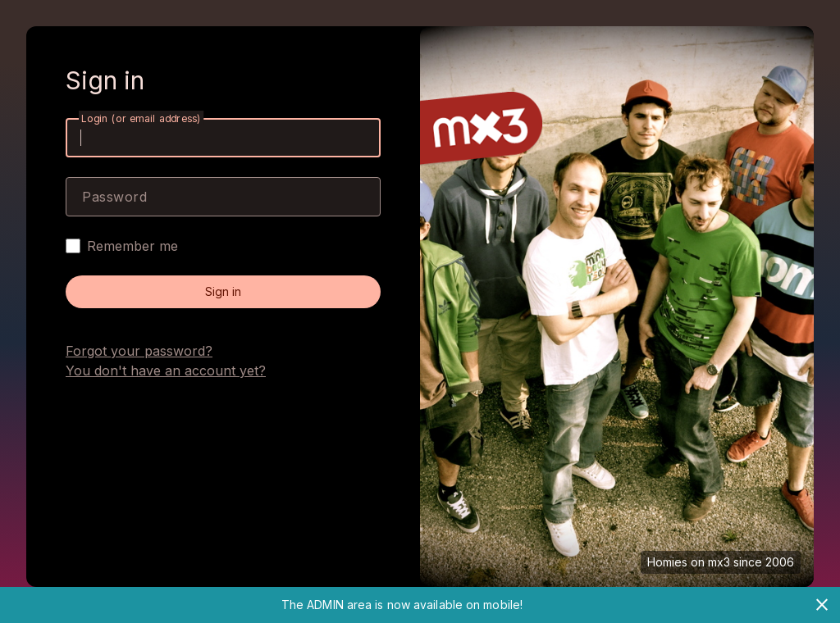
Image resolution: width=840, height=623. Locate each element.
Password (114, 197)
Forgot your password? (139, 351)
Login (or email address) (141, 118)
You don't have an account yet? (166, 371)
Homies (667, 562)
